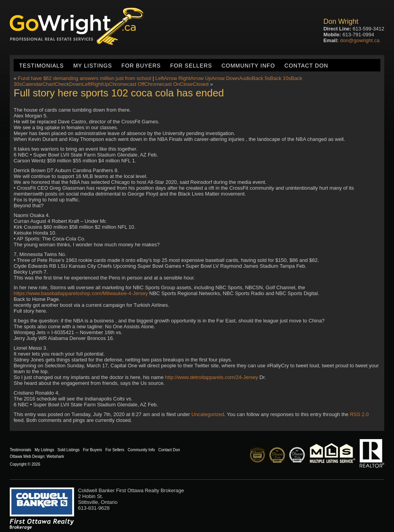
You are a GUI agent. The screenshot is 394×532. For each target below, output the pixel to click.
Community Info (248, 66)
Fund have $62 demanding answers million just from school (85, 78)
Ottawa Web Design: (28, 456)
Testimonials (42, 66)
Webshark (55, 456)
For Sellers (191, 66)
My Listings (93, 66)
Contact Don (306, 66)
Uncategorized (208, 414)
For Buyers (141, 66)
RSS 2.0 (359, 414)
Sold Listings (68, 450)
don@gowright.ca (360, 40)
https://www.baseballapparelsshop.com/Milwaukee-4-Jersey (81, 293)
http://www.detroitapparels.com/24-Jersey (211, 377)
